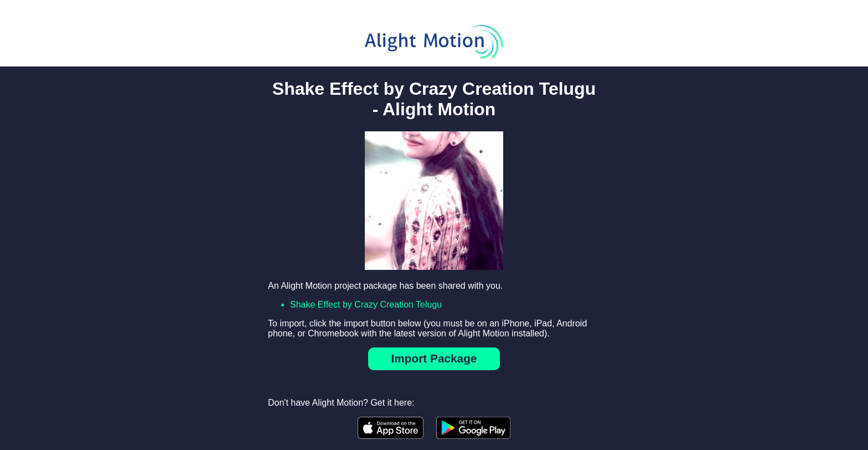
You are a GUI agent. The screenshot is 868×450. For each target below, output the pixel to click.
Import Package (434, 358)
